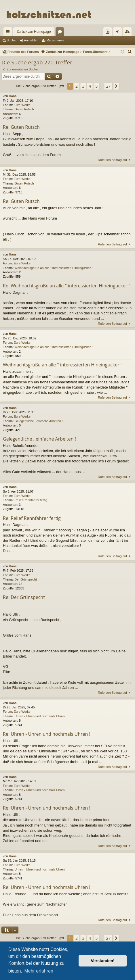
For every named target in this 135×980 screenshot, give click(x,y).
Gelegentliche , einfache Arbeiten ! (39, 421)
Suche (11, 40)
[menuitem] (108, 32)
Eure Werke (22, 105)
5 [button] (96, 86)
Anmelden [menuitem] (119, 33)
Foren (61, 33)
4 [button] (90, 86)
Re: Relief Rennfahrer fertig (32, 518)
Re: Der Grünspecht (24, 597)
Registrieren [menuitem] (129, 33)
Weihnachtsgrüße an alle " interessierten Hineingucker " (54, 268)
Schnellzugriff (9, 33)
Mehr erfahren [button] (39, 971)
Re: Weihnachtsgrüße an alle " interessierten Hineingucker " (67, 286)
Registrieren (55, 40)
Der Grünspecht (26, 579)
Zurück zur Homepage (34, 32)
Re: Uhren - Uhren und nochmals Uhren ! (47, 734)
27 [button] (108, 86)
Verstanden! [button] (103, 961)
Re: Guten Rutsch (21, 127)
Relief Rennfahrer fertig (31, 500)
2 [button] (77, 86)
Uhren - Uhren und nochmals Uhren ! (40, 716)
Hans (13, 96)
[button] (62, 86)
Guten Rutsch (24, 109)
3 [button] (83, 86)
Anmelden (31, 40)
